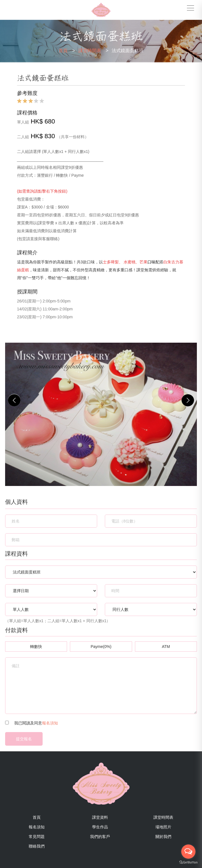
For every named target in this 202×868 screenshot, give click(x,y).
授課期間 (27, 292)
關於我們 (163, 837)
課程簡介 (27, 252)
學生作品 (100, 827)
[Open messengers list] (188, 852)
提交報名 (24, 739)
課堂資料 (100, 817)
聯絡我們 (37, 846)
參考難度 (27, 93)
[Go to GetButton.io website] (188, 862)
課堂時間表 (93, 51)
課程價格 (27, 113)
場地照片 (163, 827)
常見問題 (37, 837)
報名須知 (50, 723)
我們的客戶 (100, 837)
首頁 (67, 51)
